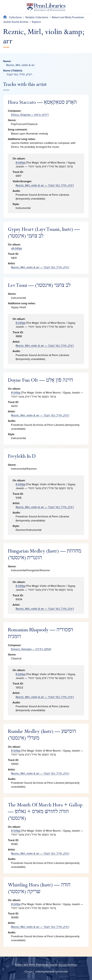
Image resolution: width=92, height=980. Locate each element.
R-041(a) (20, 163)
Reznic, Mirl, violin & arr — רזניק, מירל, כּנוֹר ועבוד (45, 185)
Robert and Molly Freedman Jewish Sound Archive (46, 965)
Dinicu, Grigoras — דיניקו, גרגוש (30, 115)
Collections (15, 17)
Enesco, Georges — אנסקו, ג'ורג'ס (31, 649)
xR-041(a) (16, 248)
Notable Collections (37, 17)
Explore (36, 22)
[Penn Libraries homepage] (46, 8)
